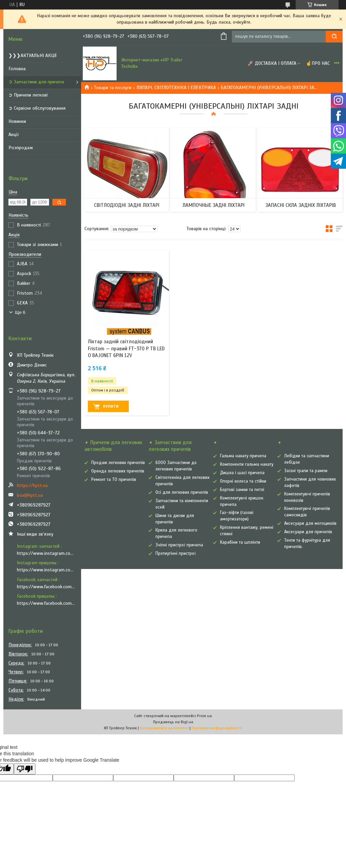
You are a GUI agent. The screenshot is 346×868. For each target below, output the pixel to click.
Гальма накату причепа (243, 456)
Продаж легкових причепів (118, 463)
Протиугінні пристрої (176, 553)
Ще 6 (20, 312)
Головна (17, 69)
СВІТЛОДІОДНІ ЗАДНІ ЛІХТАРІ (127, 205)
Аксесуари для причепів (308, 532)
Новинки (17, 121)
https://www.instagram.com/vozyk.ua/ (46, 570)
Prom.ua (204, 716)
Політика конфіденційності (217, 728)
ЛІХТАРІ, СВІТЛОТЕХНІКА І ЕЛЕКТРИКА (176, 88)
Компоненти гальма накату (247, 464)
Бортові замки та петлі (242, 490)
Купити (111, 406)
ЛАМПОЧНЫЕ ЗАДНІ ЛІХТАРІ (214, 205)
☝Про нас (318, 63)
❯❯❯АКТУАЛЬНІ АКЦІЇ (33, 56)
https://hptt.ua (32, 485)
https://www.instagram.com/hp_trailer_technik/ (46, 553)
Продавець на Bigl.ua (173, 722)
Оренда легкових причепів (118, 471)
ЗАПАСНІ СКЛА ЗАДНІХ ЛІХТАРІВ (301, 205)
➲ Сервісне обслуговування (37, 108)
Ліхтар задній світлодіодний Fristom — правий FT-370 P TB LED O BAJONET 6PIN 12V (126, 348)
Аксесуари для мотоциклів (310, 523)
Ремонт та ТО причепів (114, 480)
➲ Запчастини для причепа (36, 82)
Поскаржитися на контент (164, 728)
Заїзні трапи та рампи (306, 471)
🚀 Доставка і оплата (272, 63)
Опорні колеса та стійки (243, 481)
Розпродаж (21, 148)
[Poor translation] (25, 769)
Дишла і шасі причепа (242, 473)
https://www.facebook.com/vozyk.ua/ (46, 603)
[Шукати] (334, 37)
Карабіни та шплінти (240, 542)
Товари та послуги (113, 88)
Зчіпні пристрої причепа (179, 545)
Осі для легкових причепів (182, 492)
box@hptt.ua (30, 495)
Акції (14, 134)
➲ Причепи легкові (28, 95)
